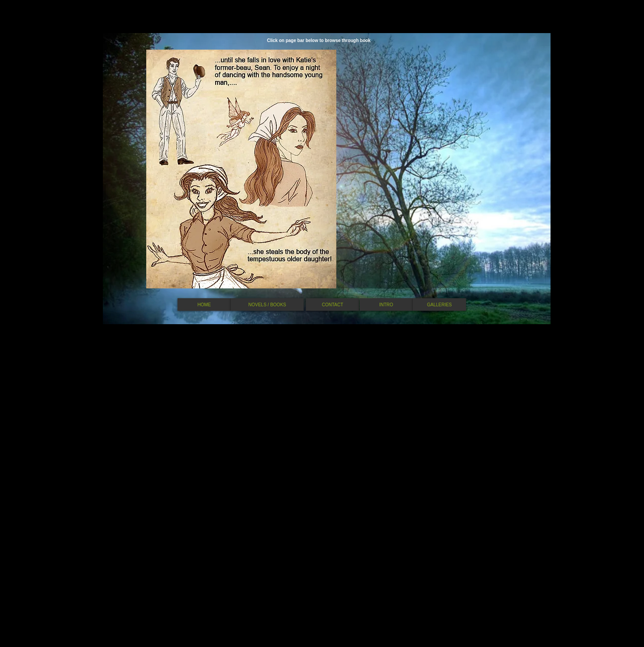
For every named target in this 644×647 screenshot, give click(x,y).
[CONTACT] (333, 304)
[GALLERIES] (439, 304)
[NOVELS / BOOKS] (267, 304)
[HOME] (204, 304)
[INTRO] (386, 304)
